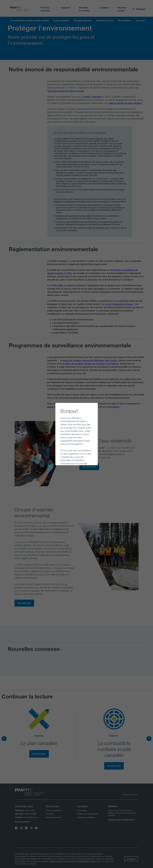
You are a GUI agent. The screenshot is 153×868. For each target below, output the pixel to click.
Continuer (58, 460)
